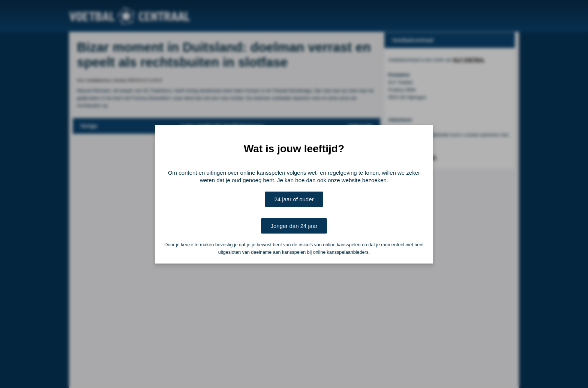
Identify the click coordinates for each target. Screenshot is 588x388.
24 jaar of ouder (294, 199)
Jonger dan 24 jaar (294, 226)
